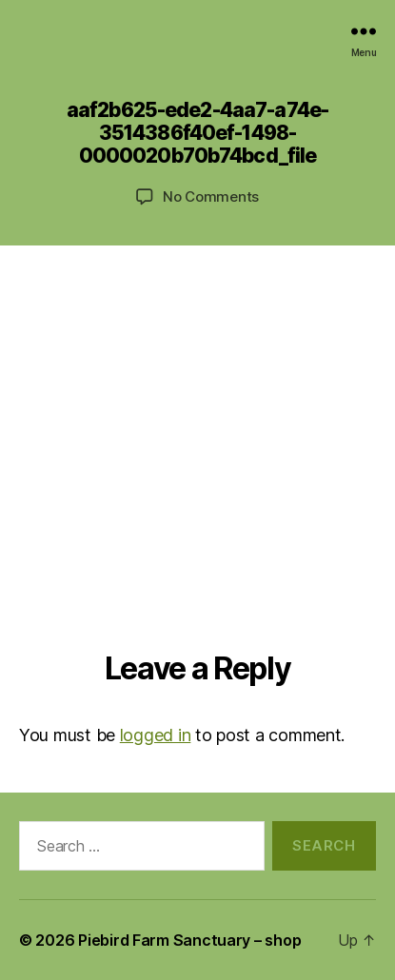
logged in (156, 735)
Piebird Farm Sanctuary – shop (189, 940)
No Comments (211, 196)
